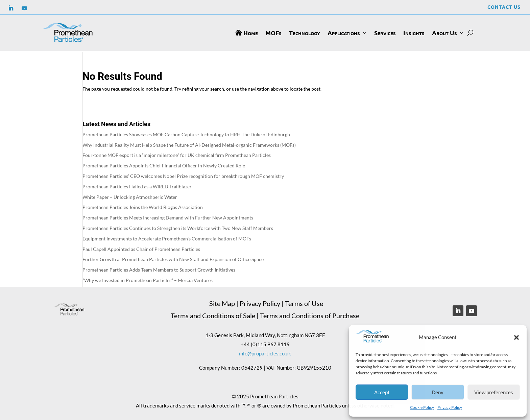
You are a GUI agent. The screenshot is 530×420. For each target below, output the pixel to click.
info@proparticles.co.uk (265, 352)
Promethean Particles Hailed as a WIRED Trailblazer (137, 185)
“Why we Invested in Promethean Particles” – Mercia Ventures (148, 279)
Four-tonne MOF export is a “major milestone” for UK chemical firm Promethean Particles (177, 154)
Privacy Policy (450, 407)
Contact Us (504, 7)
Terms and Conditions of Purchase (310, 314)
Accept (382, 392)
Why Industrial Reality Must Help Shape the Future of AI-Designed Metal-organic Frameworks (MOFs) (189, 144)
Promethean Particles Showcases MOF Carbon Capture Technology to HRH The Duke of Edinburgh (186, 133)
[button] (516, 337)
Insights (414, 33)
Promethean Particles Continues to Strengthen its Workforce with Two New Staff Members (178, 227)
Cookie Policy (422, 407)
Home (251, 33)
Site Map (222, 302)
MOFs (273, 33)
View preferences (494, 392)
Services (385, 33)
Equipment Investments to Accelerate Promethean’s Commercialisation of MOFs (167, 238)
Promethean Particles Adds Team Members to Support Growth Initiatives (159, 269)
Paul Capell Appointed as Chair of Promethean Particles (141, 248)
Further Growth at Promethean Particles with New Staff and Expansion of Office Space (173, 258)
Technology (305, 33)
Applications (344, 33)
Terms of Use (304, 302)
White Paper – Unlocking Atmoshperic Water (130, 196)
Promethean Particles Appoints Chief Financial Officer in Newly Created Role (164, 165)
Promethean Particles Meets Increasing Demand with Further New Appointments (168, 217)
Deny (438, 392)
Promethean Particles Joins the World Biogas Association (143, 206)
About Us (444, 33)
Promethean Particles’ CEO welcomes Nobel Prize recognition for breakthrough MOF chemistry (183, 175)
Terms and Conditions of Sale (213, 314)
